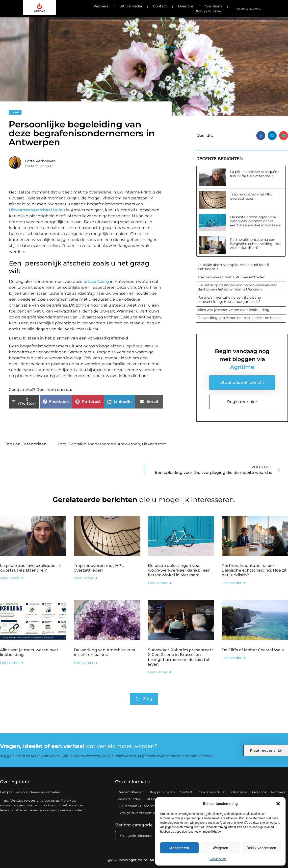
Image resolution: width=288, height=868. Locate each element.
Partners (101, 6)
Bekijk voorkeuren (261, 848)
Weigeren (221, 848)
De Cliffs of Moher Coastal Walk (253, 650)
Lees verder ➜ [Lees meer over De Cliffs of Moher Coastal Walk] (234, 658)
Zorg (15, 112)
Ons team (213, 6)
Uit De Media (131, 6)
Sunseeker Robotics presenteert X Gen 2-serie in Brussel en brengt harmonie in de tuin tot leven (181, 657)
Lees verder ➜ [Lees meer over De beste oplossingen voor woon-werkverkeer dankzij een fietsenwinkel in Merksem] (160, 583)
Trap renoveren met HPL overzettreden (251, 196)
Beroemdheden (131, 792)
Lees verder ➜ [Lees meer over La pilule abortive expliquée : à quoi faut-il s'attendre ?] (12, 578)
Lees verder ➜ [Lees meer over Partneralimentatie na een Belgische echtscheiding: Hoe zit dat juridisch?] (234, 583)
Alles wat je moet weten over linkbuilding (234, 310)
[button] (278, 804)
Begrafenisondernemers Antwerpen (104, 444)
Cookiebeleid (218, 859)
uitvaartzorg (96, 281)
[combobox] (249, 9)
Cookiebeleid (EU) (212, 792)
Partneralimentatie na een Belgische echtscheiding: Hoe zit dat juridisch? (256, 244)
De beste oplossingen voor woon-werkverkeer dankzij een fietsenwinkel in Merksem (256, 221)
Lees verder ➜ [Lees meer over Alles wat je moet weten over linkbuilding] (12, 663)
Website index (129, 799)
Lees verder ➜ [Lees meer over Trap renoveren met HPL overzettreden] (86, 578)
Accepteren (179, 848)
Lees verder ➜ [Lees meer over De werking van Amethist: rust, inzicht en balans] (86, 663)
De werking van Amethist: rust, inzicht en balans (239, 318)
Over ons (186, 6)
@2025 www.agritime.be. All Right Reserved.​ (144, 860)
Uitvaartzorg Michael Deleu (37, 210)
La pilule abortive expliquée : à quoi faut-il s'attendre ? (254, 174)
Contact (160, 6)
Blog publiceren (208, 11)
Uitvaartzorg (154, 444)
